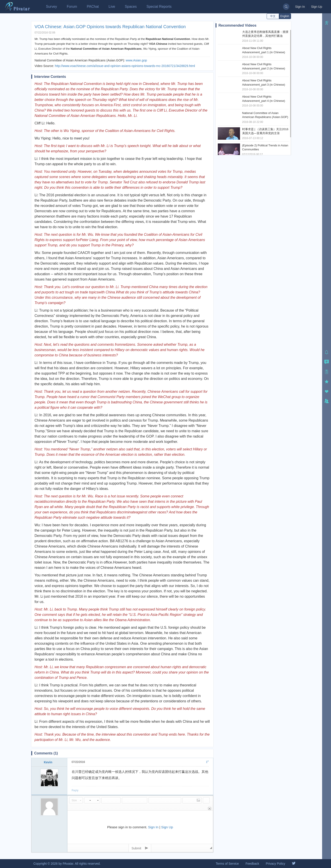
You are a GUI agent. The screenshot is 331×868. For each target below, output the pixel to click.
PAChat (93, 7)
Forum (72, 7)
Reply (75, 790)
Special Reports (159, 7)
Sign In (300, 7)
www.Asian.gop (136, 60)
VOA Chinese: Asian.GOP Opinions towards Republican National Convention (110, 27)
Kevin (48, 762)
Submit (140, 848)
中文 (273, 16)
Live (112, 7)
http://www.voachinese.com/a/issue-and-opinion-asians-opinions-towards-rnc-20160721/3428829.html (125, 66)
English (285, 16)
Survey (52, 7)
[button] (76, 800)
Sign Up (317, 7)
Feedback (252, 864)
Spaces (131, 7)
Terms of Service (227, 864)
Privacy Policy (275, 864)
